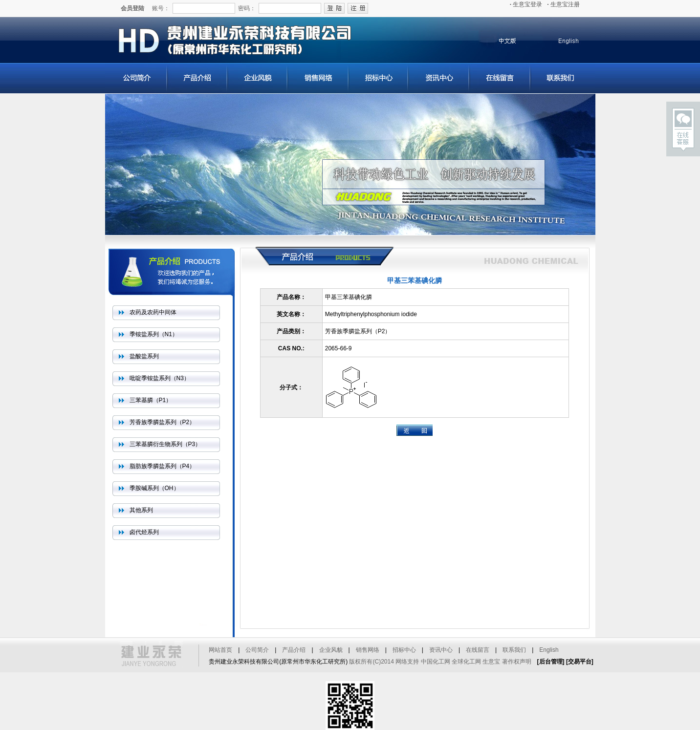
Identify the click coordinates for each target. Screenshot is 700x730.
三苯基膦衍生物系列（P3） (165, 444)
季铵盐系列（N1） (154, 334)
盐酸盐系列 (144, 356)
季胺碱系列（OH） (154, 488)
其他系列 (141, 510)
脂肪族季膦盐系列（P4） (163, 466)
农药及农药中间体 (153, 312)
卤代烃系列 (144, 532)
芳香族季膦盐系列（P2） (163, 422)
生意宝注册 (563, 4)
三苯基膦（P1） (151, 400)
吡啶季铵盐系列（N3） (160, 378)
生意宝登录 (526, 4)
